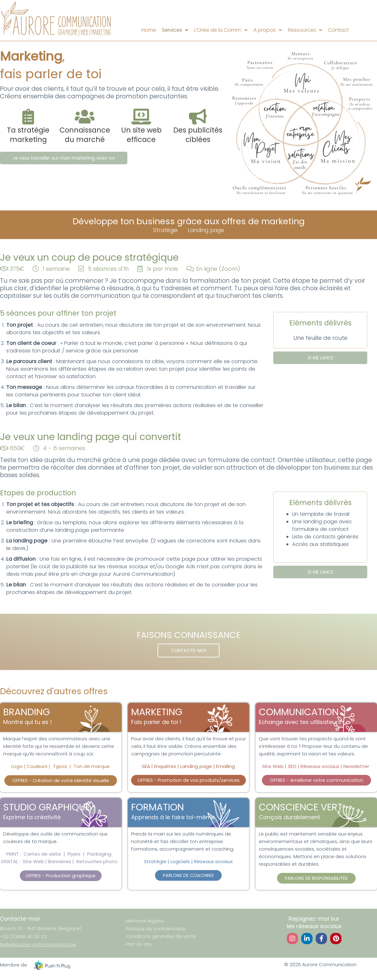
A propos (269, 30)
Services (170, 30)
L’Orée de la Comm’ (219, 30)
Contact (347, 30)
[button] (170, 30)
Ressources (310, 30)
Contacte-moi (20, 920)
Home (140, 30)
